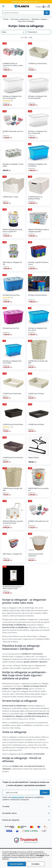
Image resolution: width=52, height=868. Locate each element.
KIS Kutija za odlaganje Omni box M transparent (38, 97)
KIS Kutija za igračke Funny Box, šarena (38, 263)
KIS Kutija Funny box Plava (11, 295)
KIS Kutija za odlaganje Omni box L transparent (38, 132)
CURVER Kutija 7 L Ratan (10, 197)
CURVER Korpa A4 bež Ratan (12, 394)
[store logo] (21, 6)
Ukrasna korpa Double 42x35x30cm (36, 555)
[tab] (26, 806)
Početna (6, 19)
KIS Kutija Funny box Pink (11, 328)
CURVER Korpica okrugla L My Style (38, 362)
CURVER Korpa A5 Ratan (36, 394)
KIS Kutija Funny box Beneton (38, 295)
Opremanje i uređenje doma (20, 19)
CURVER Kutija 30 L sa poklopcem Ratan (35, 198)
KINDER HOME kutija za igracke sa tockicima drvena (13, 522)
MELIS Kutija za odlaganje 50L (12, 554)
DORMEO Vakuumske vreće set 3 (38, 522)
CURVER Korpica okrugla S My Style (12, 489)
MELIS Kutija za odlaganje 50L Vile (12, 263)
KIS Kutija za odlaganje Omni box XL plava (12, 362)
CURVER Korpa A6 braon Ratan (13, 424)
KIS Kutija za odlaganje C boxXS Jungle (13, 165)
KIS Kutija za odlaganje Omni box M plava (38, 165)
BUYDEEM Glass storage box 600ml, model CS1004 (12, 588)
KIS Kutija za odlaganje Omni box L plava (38, 329)
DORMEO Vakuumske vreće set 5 (13, 132)
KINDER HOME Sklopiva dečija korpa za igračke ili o (13, 231)
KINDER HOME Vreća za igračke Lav (38, 489)
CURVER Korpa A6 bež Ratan (38, 64)
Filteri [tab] (4, 32)
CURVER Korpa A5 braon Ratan (13, 458)
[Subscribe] (45, 792)
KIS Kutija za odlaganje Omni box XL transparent (12, 97)
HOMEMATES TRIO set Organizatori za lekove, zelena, (13, 65)
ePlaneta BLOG (18, 797)
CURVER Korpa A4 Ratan (36, 424)
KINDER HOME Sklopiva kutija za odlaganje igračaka (39, 231)
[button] (39, 7)
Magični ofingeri (34, 458)
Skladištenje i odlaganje (39, 19)
